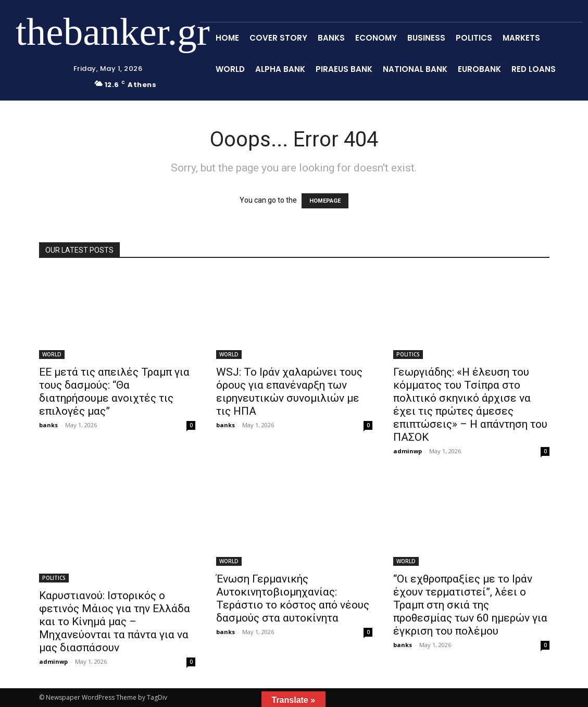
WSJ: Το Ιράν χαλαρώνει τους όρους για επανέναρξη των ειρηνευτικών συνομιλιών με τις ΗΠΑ (289, 392)
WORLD (52, 354)
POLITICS (408, 354)
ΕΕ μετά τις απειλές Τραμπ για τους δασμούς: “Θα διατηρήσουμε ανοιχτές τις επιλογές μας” (114, 392)
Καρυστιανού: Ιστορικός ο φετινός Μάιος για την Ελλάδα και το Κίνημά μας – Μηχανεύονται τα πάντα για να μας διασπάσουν (115, 622)
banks (48, 425)
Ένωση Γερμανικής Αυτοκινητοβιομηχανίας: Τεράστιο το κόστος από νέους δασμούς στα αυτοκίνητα (293, 598)
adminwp (408, 451)
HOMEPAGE (325, 201)
